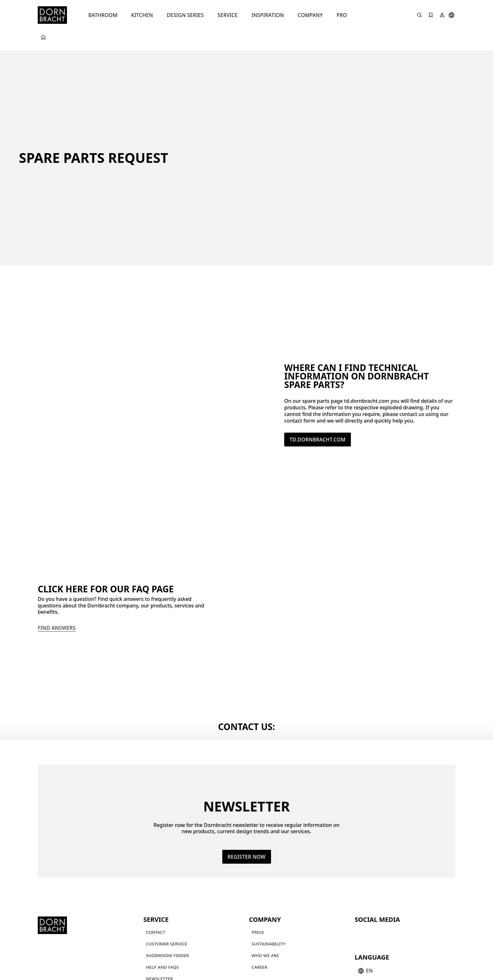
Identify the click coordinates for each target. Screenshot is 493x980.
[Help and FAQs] (162, 913)
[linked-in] (406, 879)
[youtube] (360, 879)
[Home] (52, 15)
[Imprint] (323, 955)
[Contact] (156, 878)
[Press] (258, 878)
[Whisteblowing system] (170, 969)
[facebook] (394, 879)
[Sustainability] (269, 889)
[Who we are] (265, 901)
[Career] (260, 913)
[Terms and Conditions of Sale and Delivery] (255, 955)
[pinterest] (383, 879)
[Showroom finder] (167, 901)
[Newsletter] (159, 924)
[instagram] (372, 879)
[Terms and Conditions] (170, 955)
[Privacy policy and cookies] (371, 955)
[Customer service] (166, 889)
